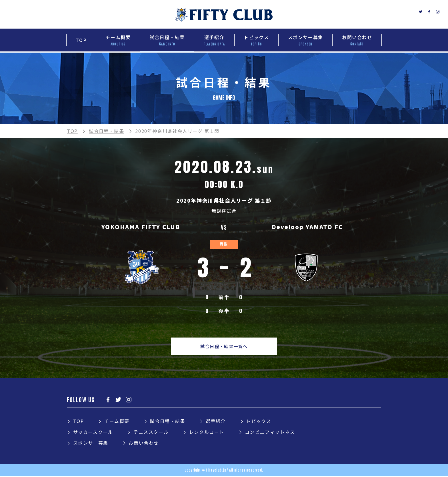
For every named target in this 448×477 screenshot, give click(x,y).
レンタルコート (207, 433)
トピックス (259, 422)
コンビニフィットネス (270, 433)
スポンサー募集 (91, 444)
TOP (72, 131)
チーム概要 (117, 422)
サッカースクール (93, 433)
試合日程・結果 (106, 131)
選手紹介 (215, 422)
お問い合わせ (144, 444)
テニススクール (151, 433)
